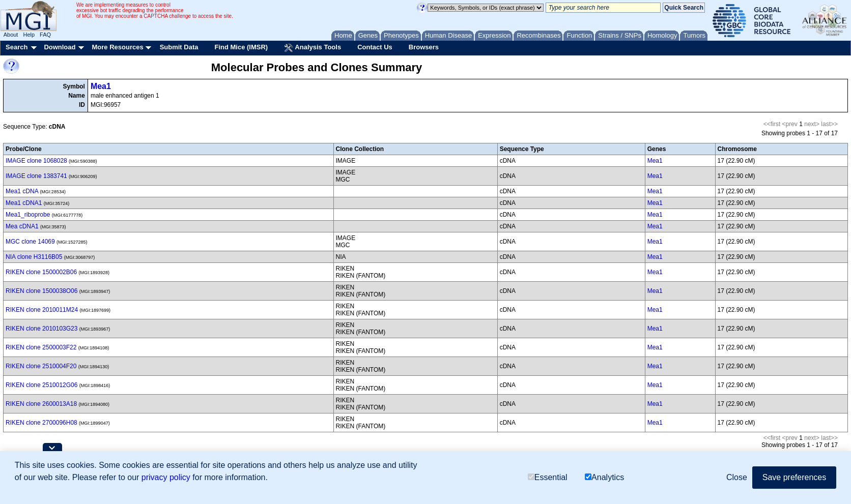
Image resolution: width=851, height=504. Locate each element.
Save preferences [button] (794, 477)
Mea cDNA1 (22, 226)
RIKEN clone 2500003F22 (41, 347)
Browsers (424, 47)
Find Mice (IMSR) (241, 47)
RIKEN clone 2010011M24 (42, 310)
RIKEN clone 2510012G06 (41, 385)
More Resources (117, 47)
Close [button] (737, 477)
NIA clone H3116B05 (34, 257)
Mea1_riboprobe (28, 215)
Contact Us (375, 47)
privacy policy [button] (166, 477)
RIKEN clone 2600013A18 (41, 404)
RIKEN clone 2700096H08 (41, 423)
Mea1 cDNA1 (24, 203)
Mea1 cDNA (22, 191)
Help (29, 35)
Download (60, 47)
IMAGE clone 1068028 (36, 161)
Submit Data (179, 47)
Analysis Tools (313, 48)
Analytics (604, 477)
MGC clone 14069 (30, 242)
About (11, 35)
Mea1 (101, 86)
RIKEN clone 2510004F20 (41, 366)
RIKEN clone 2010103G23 (41, 329)
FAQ (45, 35)
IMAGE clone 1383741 (36, 176)
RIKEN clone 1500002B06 (41, 272)
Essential (548, 477)
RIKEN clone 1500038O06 (41, 291)
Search (17, 47)
